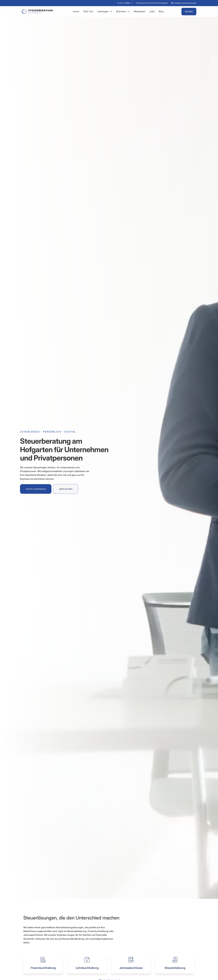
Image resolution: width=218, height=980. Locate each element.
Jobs (152, 11)
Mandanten (140, 11)
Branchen (121, 11)
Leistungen (103, 11)
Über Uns (88, 11)
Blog (161, 11)
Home (76, 11)
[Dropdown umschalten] (111, 12)
